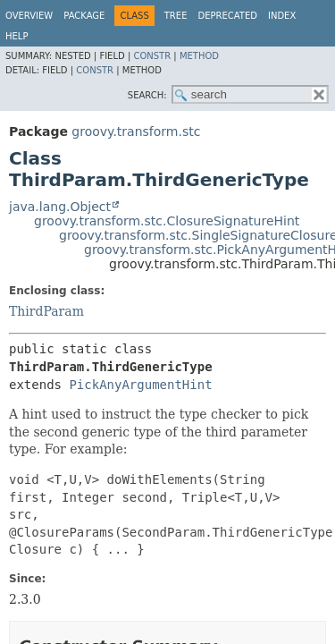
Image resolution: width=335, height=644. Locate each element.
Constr (152, 56)
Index (282, 16)
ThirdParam (46, 311)
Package (84, 16)
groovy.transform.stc (136, 131)
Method (199, 56)
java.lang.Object (60, 207)
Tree (176, 16)
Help (17, 36)
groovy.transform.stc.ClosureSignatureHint (167, 221)
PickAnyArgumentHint (140, 385)
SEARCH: (147, 95)
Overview (29, 16)
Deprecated (227, 16)
